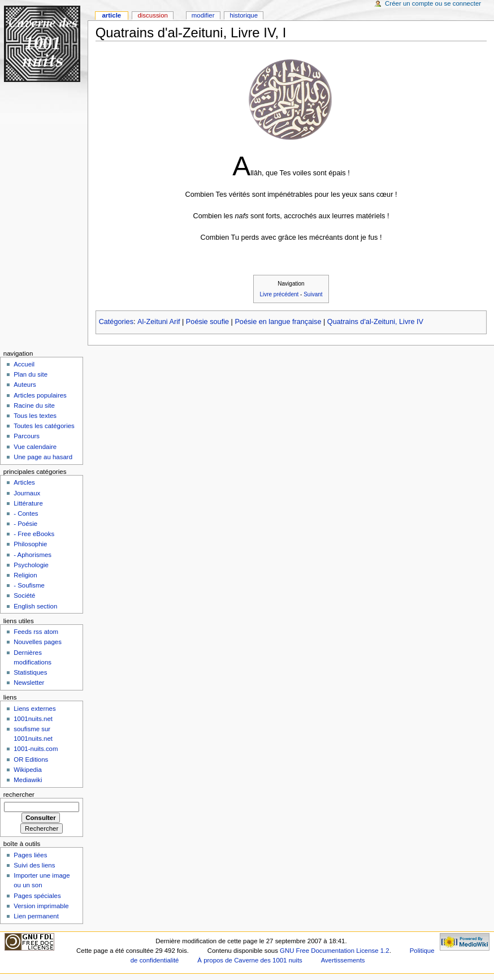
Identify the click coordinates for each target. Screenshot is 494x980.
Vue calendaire (35, 447)
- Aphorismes (32, 555)
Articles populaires (40, 395)
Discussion (152, 15)
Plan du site (31, 374)
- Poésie (25, 524)
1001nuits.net (33, 719)
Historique (244, 15)
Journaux (27, 493)
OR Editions (31, 759)
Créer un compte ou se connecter (433, 3)
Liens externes (35, 709)
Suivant (313, 294)
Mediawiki (28, 780)
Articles (24, 482)
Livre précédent (279, 294)
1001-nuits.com (36, 749)
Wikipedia (28, 770)
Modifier (203, 15)
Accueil (24, 364)
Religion (25, 575)
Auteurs (25, 385)
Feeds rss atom (36, 632)
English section (35, 606)
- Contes (26, 513)
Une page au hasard (43, 457)
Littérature (28, 503)
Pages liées (30, 855)
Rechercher (19, 795)
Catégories (116, 322)
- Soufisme (29, 585)
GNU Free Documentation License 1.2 (335, 951)
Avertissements (343, 960)
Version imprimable (41, 906)
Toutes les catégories (44, 426)
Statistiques (30, 672)
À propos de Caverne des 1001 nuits (250, 960)
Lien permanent (36, 916)
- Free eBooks (34, 534)
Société (24, 595)
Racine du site (34, 405)
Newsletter (29, 683)
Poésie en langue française (278, 322)
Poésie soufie (207, 322)
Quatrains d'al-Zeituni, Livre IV (375, 322)
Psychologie (31, 565)
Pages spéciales (37, 896)
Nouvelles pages (38, 642)
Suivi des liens (34, 865)
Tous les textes (35, 416)
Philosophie (30, 544)
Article (111, 15)
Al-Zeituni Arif (159, 322)
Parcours (27, 436)
